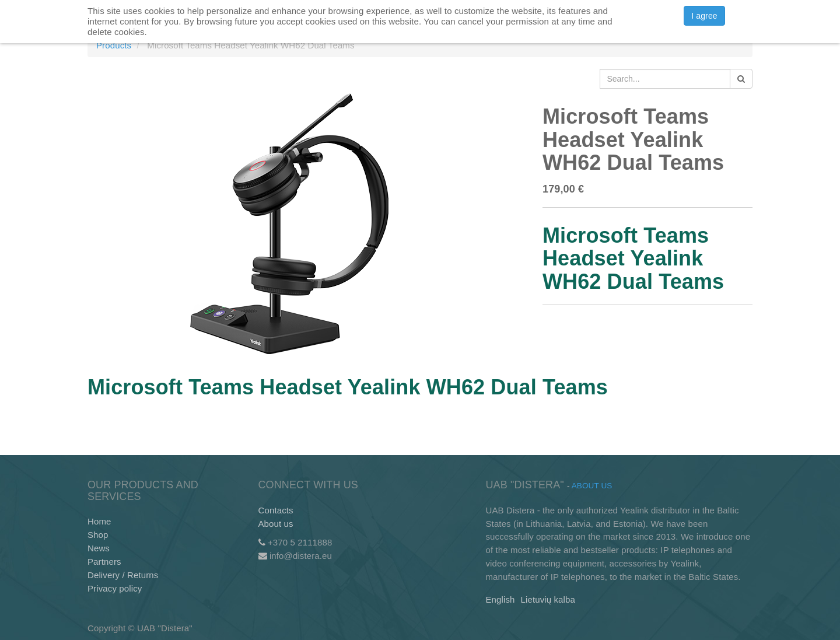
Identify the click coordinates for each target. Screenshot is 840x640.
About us (276, 524)
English (501, 599)
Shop (98, 535)
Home (99, 521)
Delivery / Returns (123, 575)
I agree (704, 16)
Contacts (276, 510)
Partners (104, 562)
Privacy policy (115, 588)
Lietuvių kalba (548, 599)
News (99, 548)
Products (114, 45)
